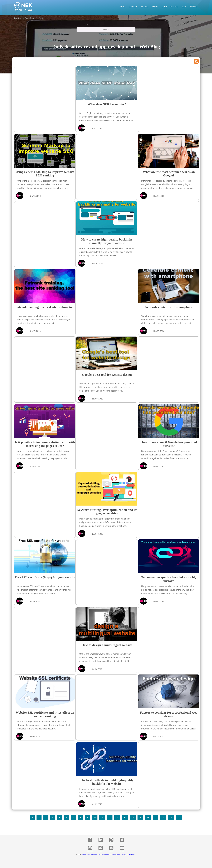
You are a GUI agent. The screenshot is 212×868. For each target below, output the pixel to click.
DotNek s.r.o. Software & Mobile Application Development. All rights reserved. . (109, 854)
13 (117, 817)
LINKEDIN (101, 840)
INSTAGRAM (90, 848)
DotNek (18, 18)
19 (163, 817)
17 (148, 817)
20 (171, 817)
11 (102, 817)
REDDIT (101, 848)
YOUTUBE (122, 848)
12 (110, 817)
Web (41, 18)
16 (140, 817)
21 (179, 817)
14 (125, 817)
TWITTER (122, 840)
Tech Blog (30, 18)
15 (133, 817)
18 (156, 817)
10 (95, 817)
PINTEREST (111, 840)
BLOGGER (111, 848)
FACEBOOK (90, 840)
